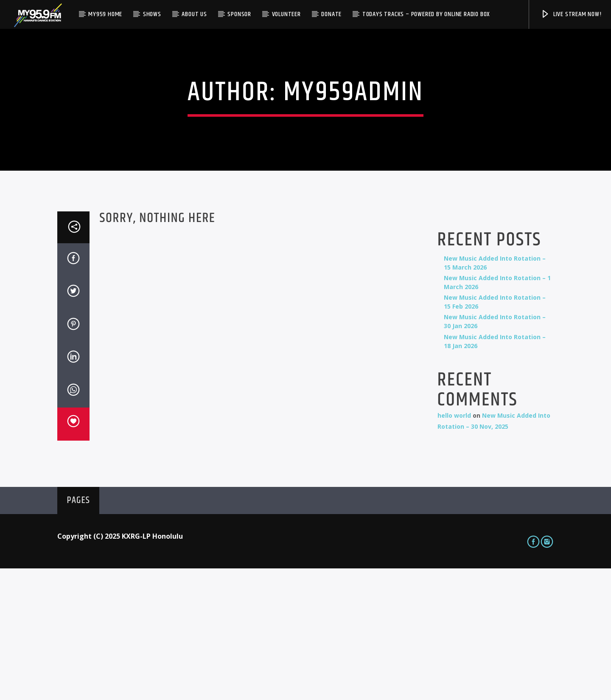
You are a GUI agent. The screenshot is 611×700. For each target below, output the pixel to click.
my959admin (353, 158)
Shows (152, 14)
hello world (454, 547)
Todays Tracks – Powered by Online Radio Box (426, 14)
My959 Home (105, 14)
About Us (194, 14)
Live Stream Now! (571, 14)
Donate (331, 14)
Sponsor (239, 14)
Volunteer (286, 14)
